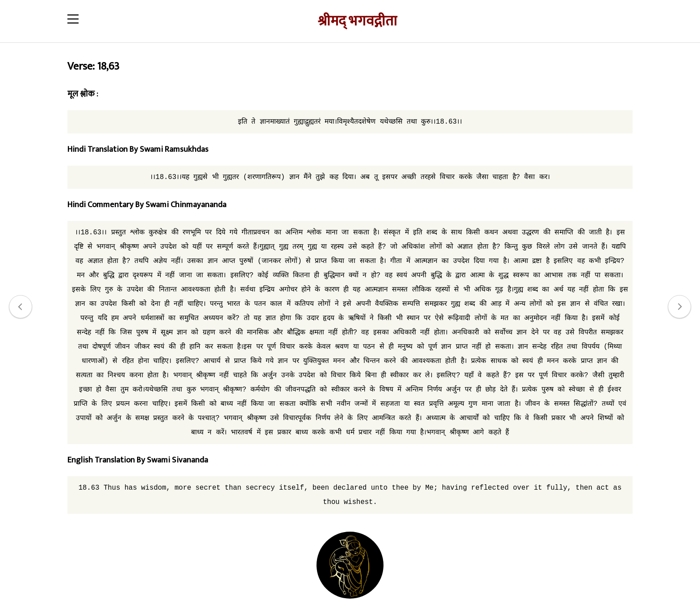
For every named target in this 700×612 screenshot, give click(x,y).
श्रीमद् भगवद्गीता (357, 21)
